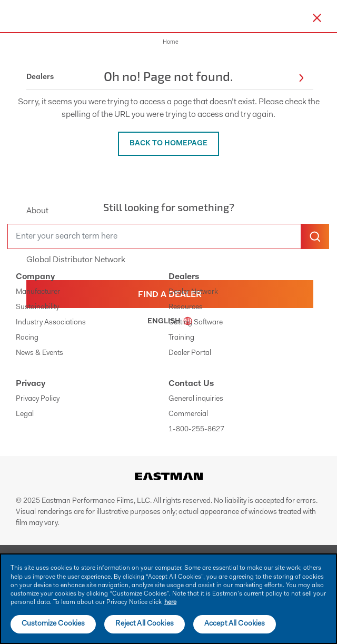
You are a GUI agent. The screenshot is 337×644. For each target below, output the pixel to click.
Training (181, 338)
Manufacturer (38, 292)
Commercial (188, 414)
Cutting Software (196, 323)
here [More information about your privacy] (170, 602)
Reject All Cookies (145, 624)
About (37, 211)
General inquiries (196, 399)
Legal (25, 414)
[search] (154, 236)
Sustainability (37, 308)
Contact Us (191, 384)
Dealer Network (193, 292)
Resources (186, 308)
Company (35, 277)
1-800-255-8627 (196, 430)
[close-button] (317, 18)
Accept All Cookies (235, 624)
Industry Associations (51, 323)
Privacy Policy (38, 399)
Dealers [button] (165, 78)
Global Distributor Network (76, 260)
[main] (168, 599)
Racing (27, 338)
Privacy (31, 384)
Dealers (184, 277)
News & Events (39, 353)
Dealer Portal (190, 353)
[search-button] (315, 236)
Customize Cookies (53, 624)
